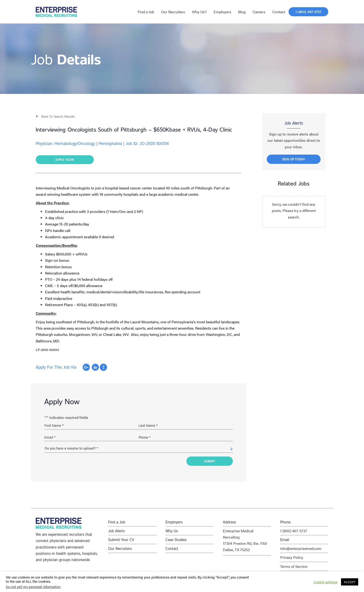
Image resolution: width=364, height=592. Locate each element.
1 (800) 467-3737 (294, 531)
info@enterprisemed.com (301, 548)
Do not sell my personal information (33, 587)
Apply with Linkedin (95, 367)
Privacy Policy (292, 557)
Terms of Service (294, 566)
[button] (55, 116)
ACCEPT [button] (350, 582)
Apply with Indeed (103, 367)
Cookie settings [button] (326, 582)
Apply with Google (86, 367)
